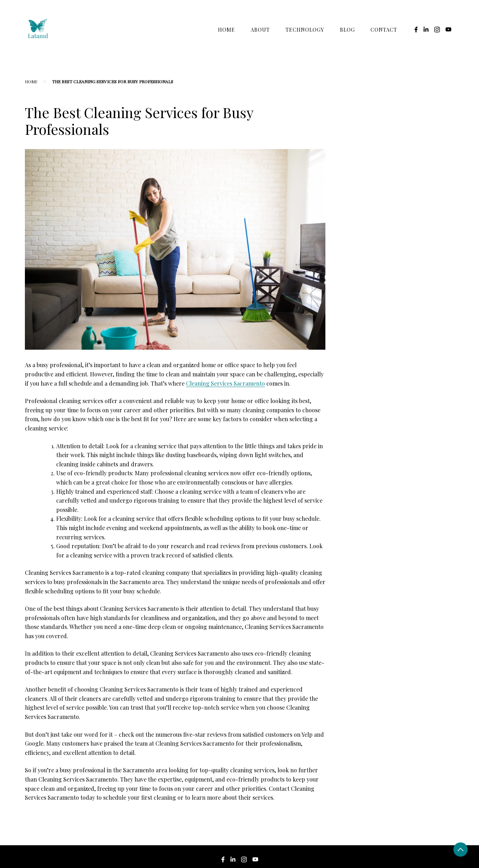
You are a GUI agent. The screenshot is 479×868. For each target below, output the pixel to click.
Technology (305, 30)
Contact (384, 30)
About (260, 30)
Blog (347, 30)
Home (227, 30)
